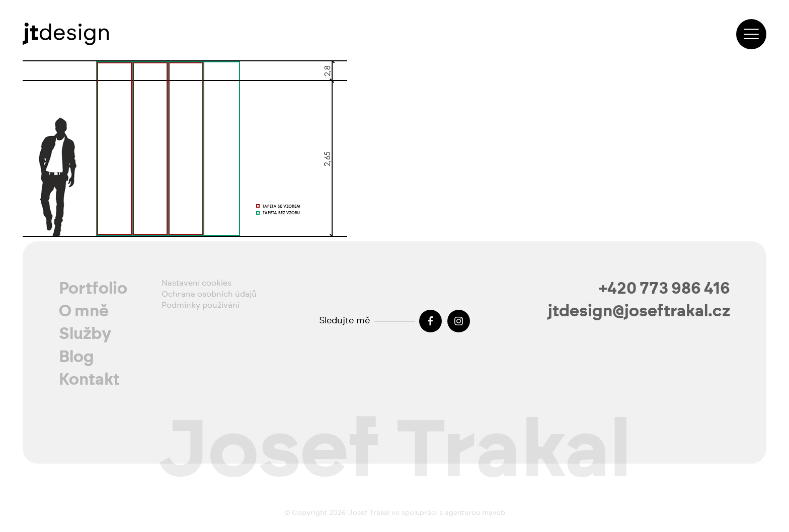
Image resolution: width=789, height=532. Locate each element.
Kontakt (89, 380)
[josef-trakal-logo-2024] (66, 34)
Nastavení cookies (196, 283)
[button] (751, 34)
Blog (76, 357)
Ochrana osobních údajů (209, 294)
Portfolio (93, 289)
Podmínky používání (201, 305)
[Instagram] (459, 321)
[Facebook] (430, 321)
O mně (84, 311)
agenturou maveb (475, 513)
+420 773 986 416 (664, 289)
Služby (85, 334)
